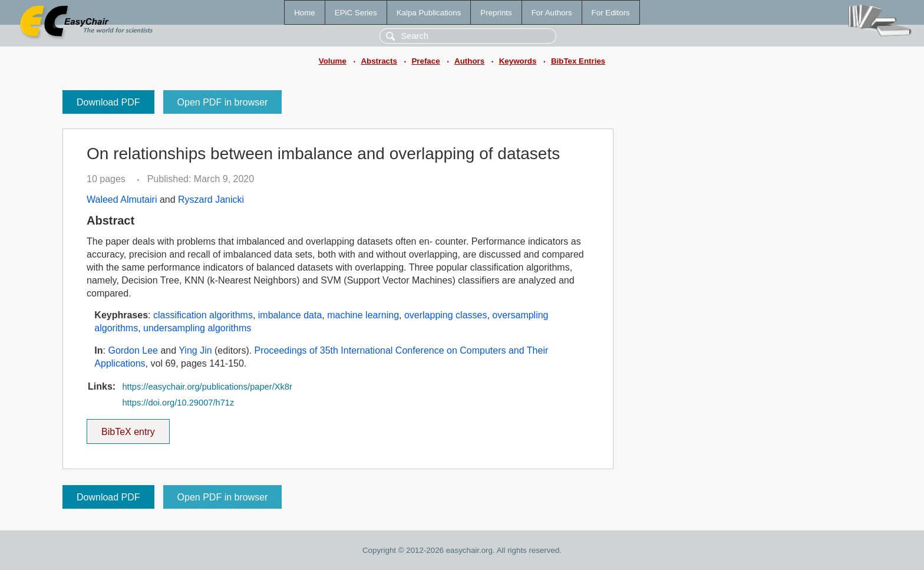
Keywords (518, 61)
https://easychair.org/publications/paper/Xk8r (207, 387)
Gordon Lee (133, 350)
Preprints (496, 13)
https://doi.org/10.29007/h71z (178, 403)
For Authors (552, 13)
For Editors (611, 13)
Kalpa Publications (429, 13)
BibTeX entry (128, 428)
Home (305, 13)
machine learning (363, 315)
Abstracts (379, 61)
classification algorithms (203, 315)
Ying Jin (195, 350)
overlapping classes (446, 315)
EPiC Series (356, 13)
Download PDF (108, 102)
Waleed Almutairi (122, 200)
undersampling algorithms (197, 328)
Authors (469, 61)
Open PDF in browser (223, 102)
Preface (425, 61)
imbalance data (290, 315)
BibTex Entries (578, 61)
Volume (333, 61)
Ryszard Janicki (211, 200)
